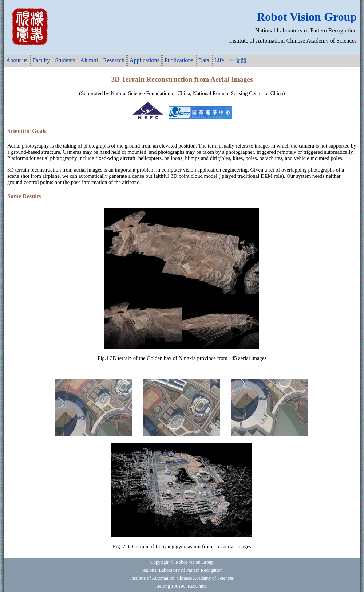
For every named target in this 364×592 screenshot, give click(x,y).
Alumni (89, 60)
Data (204, 60)
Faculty (41, 60)
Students (65, 60)
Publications (179, 60)
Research (114, 60)
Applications (145, 60)
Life (219, 60)
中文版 (238, 61)
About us (17, 60)
